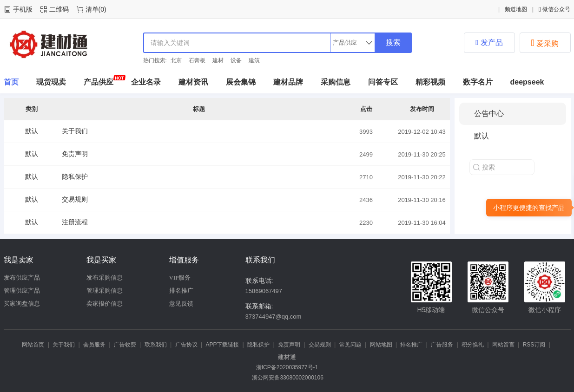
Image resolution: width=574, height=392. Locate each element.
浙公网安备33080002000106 (287, 378)
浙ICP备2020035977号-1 (287, 367)
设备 (236, 60)
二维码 (59, 9)
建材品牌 (288, 82)
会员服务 (94, 345)
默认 (32, 131)
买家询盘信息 (22, 304)
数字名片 (478, 82)
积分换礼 (473, 345)
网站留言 (503, 345)
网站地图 (381, 345)
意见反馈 (181, 304)
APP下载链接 (222, 345)
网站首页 (33, 345)
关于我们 (75, 131)
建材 (218, 60)
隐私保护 (75, 176)
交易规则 (75, 199)
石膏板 (197, 60)
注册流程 (75, 222)
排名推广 (181, 291)
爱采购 (545, 43)
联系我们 (156, 345)
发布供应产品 (22, 278)
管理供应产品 (22, 291)
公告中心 (489, 114)
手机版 (23, 9)
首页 (11, 82)
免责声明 (75, 154)
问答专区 (383, 82)
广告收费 (125, 345)
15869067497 (264, 291)
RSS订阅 (534, 345)
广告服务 (442, 345)
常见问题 (350, 345)
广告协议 (186, 345)
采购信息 (336, 82)
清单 (92, 9)
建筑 (254, 60)
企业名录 (146, 82)
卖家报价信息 (105, 304)
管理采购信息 (105, 291)
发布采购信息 (105, 278)
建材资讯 (193, 82)
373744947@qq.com (274, 317)
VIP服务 (180, 278)
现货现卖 (51, 82)
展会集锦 (241, 82)
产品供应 (99, 82)
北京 (176, 60)
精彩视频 (430, 82)
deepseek (527, 82)
